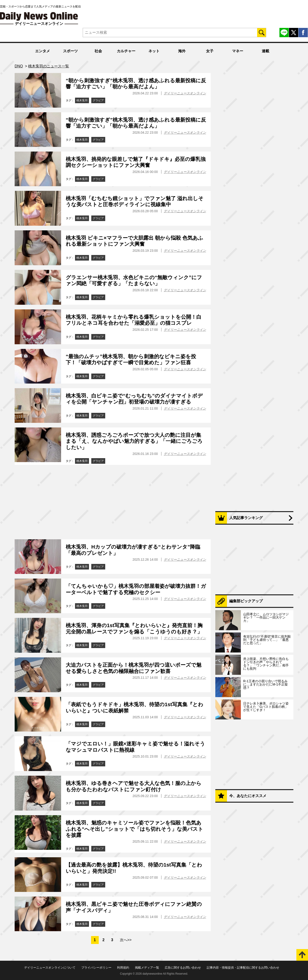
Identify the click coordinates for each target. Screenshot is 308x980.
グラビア (98, 100)
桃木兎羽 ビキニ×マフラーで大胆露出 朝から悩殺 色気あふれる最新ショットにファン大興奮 (134, 241)
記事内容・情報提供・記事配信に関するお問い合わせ (243, 968)
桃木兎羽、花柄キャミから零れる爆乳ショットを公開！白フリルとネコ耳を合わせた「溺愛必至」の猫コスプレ (134, 320)
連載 (265, 51)
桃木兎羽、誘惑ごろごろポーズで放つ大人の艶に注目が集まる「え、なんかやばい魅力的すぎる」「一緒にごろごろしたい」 (134, 441)
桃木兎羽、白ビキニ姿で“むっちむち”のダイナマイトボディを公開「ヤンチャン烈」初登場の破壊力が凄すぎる (134, 399)
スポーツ (70, 51)
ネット (154, 51)
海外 (182, 51)
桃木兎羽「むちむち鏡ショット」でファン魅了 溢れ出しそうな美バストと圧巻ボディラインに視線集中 (135, 201)
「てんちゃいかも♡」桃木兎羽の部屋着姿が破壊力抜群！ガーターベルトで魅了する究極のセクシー (136, 589)
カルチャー (126, 51)
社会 (98, 51)
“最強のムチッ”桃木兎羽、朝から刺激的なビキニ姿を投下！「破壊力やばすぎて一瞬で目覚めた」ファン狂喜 (131, 359)
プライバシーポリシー (96, 968)
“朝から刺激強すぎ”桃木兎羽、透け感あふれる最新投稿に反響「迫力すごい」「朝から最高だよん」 (136, 84)
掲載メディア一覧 (147, 968)
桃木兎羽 (82, 100)
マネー (238, 51)
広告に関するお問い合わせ (183, 968)
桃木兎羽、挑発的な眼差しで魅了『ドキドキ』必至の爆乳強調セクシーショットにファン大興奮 (136, 162)
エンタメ (43, 51)
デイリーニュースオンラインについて (50, 968)
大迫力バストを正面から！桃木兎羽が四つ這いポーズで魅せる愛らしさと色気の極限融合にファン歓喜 (134, 668)
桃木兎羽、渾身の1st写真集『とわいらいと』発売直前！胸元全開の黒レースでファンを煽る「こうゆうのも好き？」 (134, 628)
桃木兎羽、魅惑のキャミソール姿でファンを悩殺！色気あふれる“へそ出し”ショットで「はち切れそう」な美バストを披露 (134, 829)
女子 (210, 51)
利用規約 (123, 968)
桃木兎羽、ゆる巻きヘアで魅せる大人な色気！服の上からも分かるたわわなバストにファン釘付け (134, 786)
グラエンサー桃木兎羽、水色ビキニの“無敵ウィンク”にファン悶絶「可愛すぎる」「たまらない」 (134, 280)
